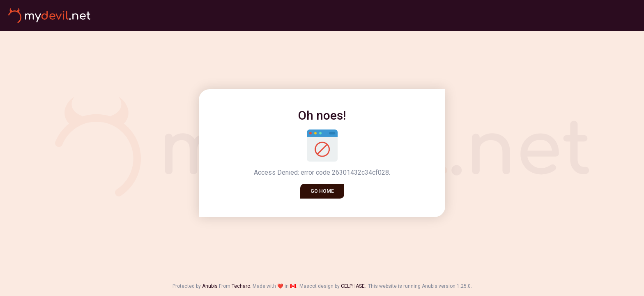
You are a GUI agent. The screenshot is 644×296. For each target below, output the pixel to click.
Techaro (241, 286)
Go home (322, 191)
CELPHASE (353, 286)
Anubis (210, 286)
